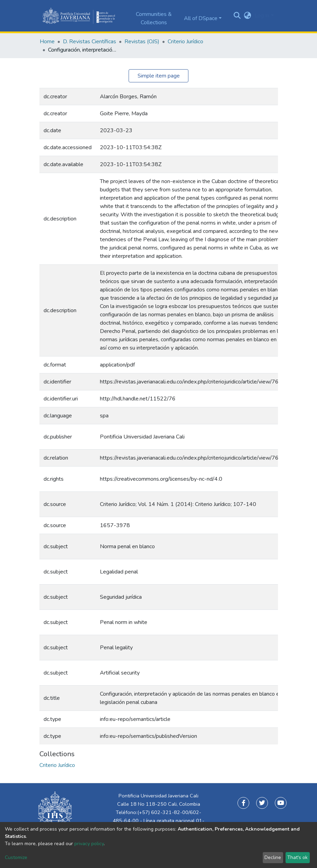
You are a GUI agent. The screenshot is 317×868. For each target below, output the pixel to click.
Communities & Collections (154, 18)
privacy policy (89, 844)
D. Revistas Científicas (90, 42)
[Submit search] (237, 16)
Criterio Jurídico (185, 42)
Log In (262, 16)
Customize (16, 857)
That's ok (297, 857)
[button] (247, 16)
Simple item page (159, 76)
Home (47, 42)
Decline (273, 857)
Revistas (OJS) (142, 42)
